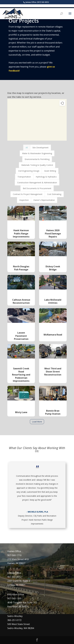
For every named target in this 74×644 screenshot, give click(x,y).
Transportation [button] (24, 177)
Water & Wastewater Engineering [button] (37, 153)
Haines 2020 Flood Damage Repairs (53, 233)
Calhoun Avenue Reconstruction (21, 301)
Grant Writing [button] (50, 171)
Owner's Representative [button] (44, 200)
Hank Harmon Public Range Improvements (21, 233)
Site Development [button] (40, 148)
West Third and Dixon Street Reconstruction (53, 372)
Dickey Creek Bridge (53, 268)
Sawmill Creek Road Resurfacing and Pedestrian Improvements (21, 375)
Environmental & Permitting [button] (37, 159)
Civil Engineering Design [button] (29, 171)
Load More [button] (37, 422)
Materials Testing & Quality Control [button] (37, 165)
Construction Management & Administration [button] (37, 183)
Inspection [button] (24, 200)
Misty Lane (21, 412)
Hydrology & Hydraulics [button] (46, 177)
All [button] (27, 148)
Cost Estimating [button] (54, 194)
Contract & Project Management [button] (28, 194)
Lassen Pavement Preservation (21, 336)
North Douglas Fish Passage (21, 268)
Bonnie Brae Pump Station (53, 412)
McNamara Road (53, 335)
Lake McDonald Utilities (53, 301)
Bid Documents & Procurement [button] (37, 188)
